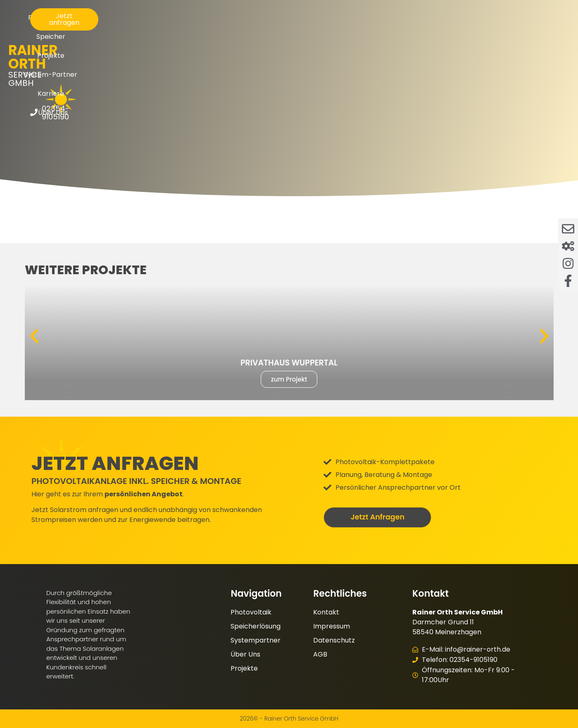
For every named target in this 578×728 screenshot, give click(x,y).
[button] (34, 336)
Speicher (235, 23)
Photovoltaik (184, 23)
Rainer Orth (74, 19)
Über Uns (434, 23)
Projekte (279, 23)
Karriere (390, 23)
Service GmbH (74, 30)
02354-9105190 (528, 32)
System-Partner (335, 23)
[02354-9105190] (492, 32)
